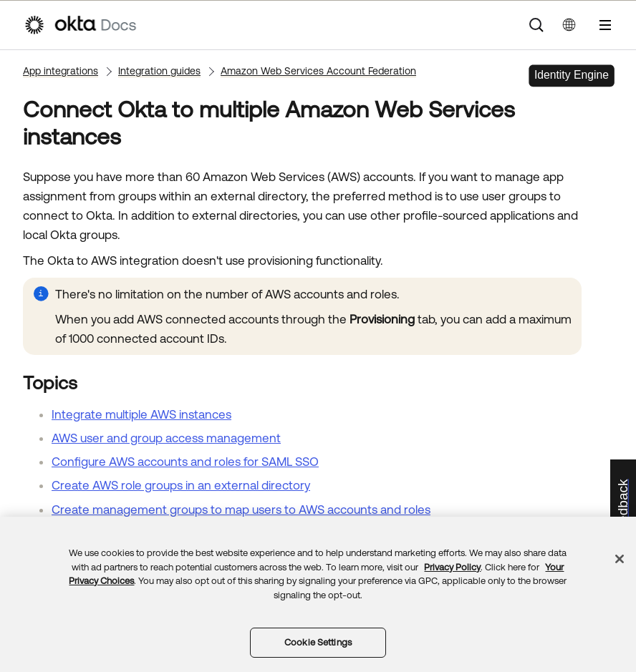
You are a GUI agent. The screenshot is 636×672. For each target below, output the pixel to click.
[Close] (620, 559)
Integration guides (159, 71)
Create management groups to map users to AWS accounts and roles (241, 510)
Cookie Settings (318, 642)
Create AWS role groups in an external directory (181, 485)
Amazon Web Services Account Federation (318, 71)
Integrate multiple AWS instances (141, 414)
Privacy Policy (452, 567)
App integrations (61, 71)
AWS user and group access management (166, 438)
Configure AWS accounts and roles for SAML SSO (185, 462)
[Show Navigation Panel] (605, 25)
